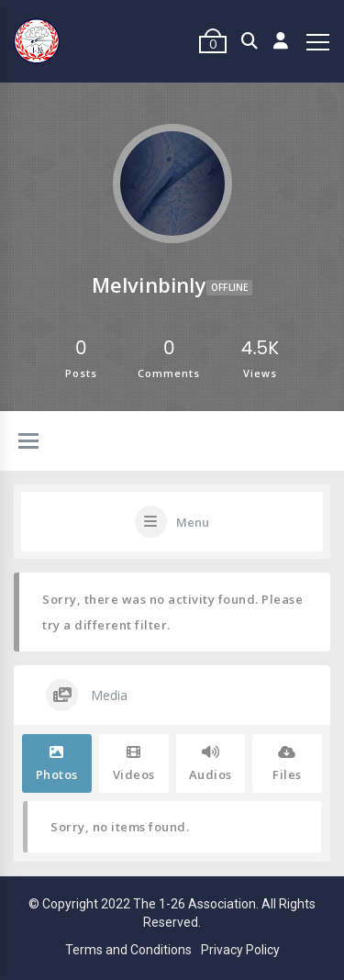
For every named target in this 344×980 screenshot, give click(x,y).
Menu (193, 522)
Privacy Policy (240, 950)
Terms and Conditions (128, 950)
